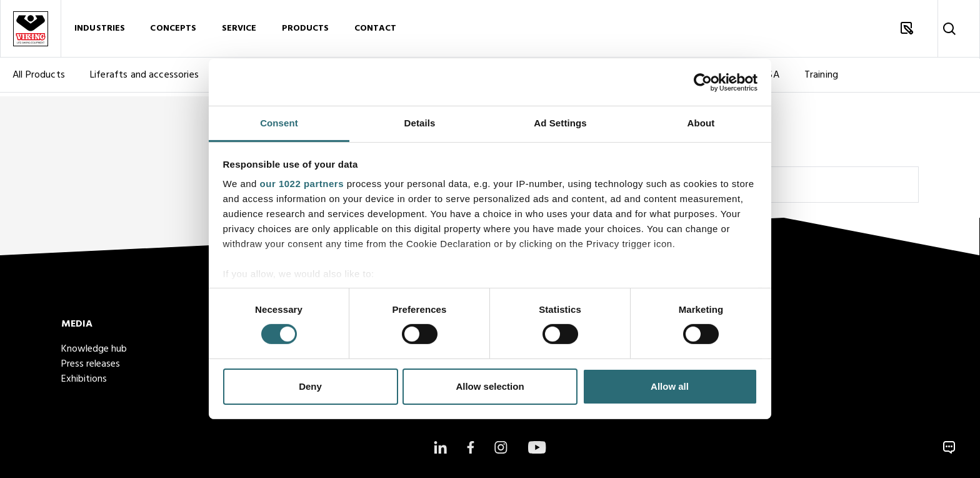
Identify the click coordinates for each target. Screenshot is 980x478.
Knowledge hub (94, 349)
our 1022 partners (302, 184)
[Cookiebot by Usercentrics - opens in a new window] (703, 82)
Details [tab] (420, 123)
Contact (376, 30)
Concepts (173, 30)
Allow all (670, 386)
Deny (310, 386)
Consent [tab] (279, 123)
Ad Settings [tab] (560, 123)
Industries (100, 30)
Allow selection (490, 386)
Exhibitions (84, 379)
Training (821, 79)
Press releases (91, 364)
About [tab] (701, 123)
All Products (39, 79)
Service (239, 30)
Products (306, 30)
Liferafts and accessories (144, 79)
